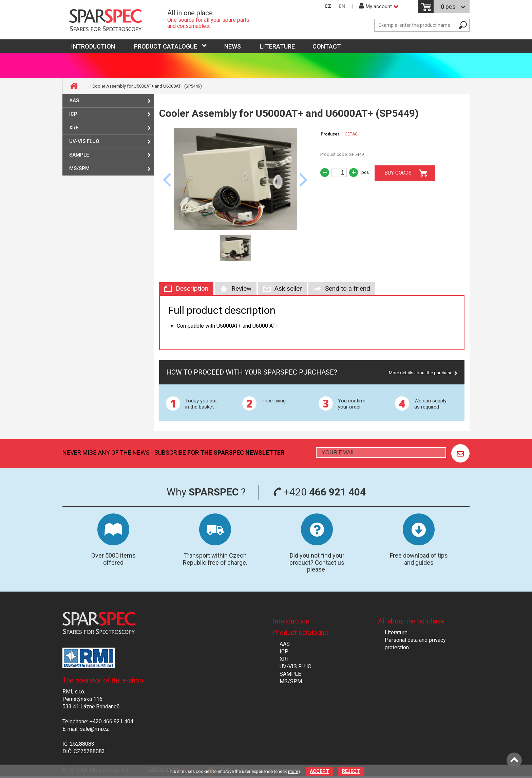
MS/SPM (79, 168)
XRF (74, 128)
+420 (319, 492)
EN (342, 6)
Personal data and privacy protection (415, 644)
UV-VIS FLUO (84, 141)
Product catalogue (166, 46)
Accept (319, 771)
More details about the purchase (421, 373)
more (293, 771)
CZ (328, 6)
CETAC (351, 134)
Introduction (291, 621)
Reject (351, 771)
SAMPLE (79, 155)
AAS (74, 101)
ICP (73, 114)
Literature (277, 46)
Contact (327, 46)
